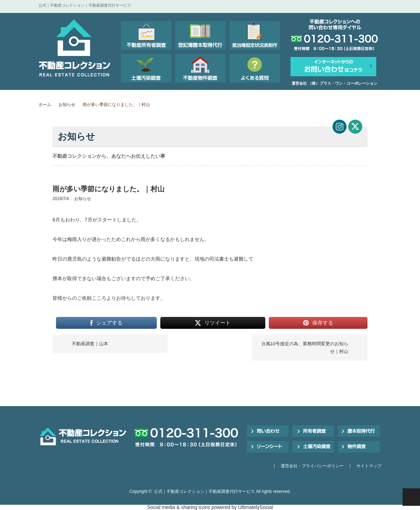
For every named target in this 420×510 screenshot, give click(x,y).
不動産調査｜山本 (90, 344)
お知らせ (67, 105)
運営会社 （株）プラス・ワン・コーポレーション (334, 83)
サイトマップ (369, 466)
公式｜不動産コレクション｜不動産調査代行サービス (204, 491)
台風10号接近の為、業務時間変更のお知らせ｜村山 (305, 348)
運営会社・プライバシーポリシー (312, 466)
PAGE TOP (411, 497)
